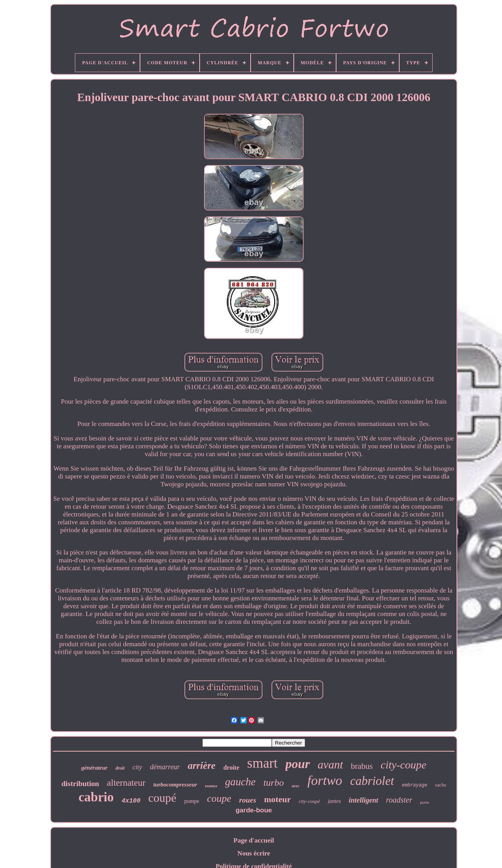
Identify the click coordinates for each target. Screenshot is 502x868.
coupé (162, 798)
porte (425, 802)
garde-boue (254, 810)
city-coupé (309, 801)
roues (248, 800)
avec (296, 786)
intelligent (363, 800)
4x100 (131, 801)
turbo (274, 783)
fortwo (325, 780)
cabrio (96, 797)
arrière (202, 766)
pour (298, 764)
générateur (95, 768)
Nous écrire (254, 853)
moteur (277, 799)
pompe (192, 801)
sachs (440, 785)
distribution (80, 784)
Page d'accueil (254, 840)
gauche (240, 782)
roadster (399, 800)
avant (330, 765)
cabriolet (372, 781)
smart (262, 763)
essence (211, 786)
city (137, 767)
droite (231, 767)
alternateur (126, 783)
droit (120, 768)
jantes (334, 801)
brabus (362, 766)
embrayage (415, 785)
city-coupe (404, 765)
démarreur (165, 767)
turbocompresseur (175, 785)
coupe (219, 798)
